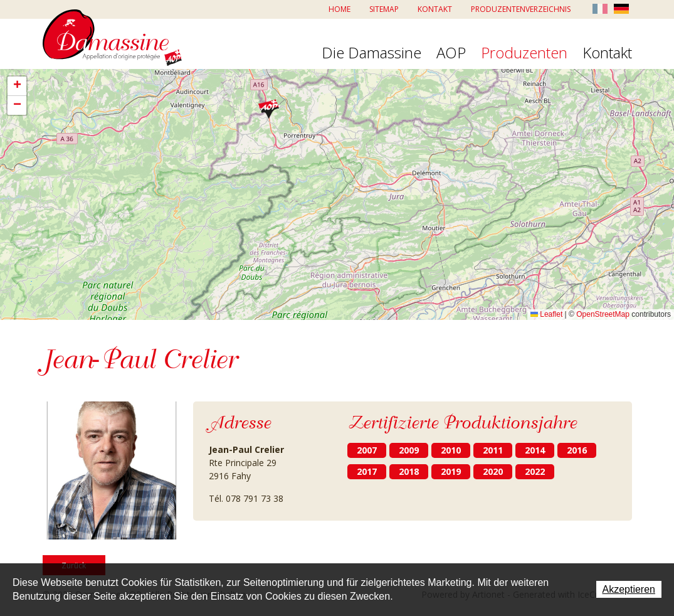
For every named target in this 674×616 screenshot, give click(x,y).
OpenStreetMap (603, 314)
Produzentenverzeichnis (521, 9)
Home (340, 9)
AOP (451, 53)
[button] (269, 109)
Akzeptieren (629, 589)
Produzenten (524, 53)
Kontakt (435, 9)
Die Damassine (371, 53)
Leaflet (546, 314)
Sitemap (384, 9)
